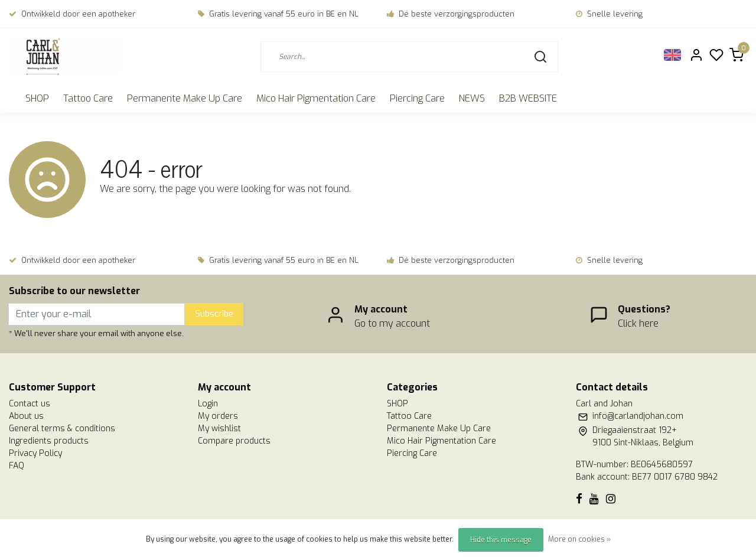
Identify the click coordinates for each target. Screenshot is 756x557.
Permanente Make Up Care (185, 98)
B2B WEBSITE (528, 98)
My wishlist (219, 429)
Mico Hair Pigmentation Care (316, 98)
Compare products (234, 441)
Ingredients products (49, 441)
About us (26, 416)
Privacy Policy (35, 453)
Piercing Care (417, 98)
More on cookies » (579, 539)
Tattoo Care (88, 98)
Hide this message (501, 540)
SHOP (37, 98)
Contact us (30, 404)
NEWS (472, 98)
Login (208, 404)
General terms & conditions (62, 429)
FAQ (17, 466)
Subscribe (214, 314)
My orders (218, 416)
